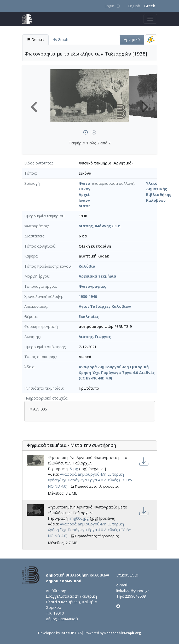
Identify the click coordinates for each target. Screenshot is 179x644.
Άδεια (29, 367)
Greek (150, 6)
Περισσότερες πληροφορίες (95, 486)
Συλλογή (32, 183)
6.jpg (74, 469)
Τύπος (30, 173)
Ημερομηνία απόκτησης (45, 347)
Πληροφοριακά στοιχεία (46, 398)
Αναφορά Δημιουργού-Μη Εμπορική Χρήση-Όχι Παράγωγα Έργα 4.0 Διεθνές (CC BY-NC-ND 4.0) (117, 372)
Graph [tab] (61, 39)
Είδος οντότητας (39, 163)
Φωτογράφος (36, 226)
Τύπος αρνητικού (40, 246)
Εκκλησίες (89, 317)
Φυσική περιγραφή (41, 326)
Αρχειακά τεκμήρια (97, 276)
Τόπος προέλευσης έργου (48, 266)
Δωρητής (32, 337)
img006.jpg (79, 518)
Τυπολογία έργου (40, 286)
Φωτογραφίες (92, 286)
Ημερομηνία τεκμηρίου (44, 216)
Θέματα (31, 317)
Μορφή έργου (37, 276)
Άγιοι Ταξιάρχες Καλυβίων (105, 306)
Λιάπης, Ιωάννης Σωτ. (100, 226)
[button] (34, 107)
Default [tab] (35, 39)
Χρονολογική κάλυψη (43, 296)
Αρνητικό (132, 39)
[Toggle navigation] (150, 19)
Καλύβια (87, 266)
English (134, 6)
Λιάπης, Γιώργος (95, 337)
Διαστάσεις (34, 236)
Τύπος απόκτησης (40, 357)
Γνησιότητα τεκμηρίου (44, 388)
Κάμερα (31, 256)
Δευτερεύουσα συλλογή (113, 183)
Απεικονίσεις (36, 306)
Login (112, 6)
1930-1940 (88, 296)
